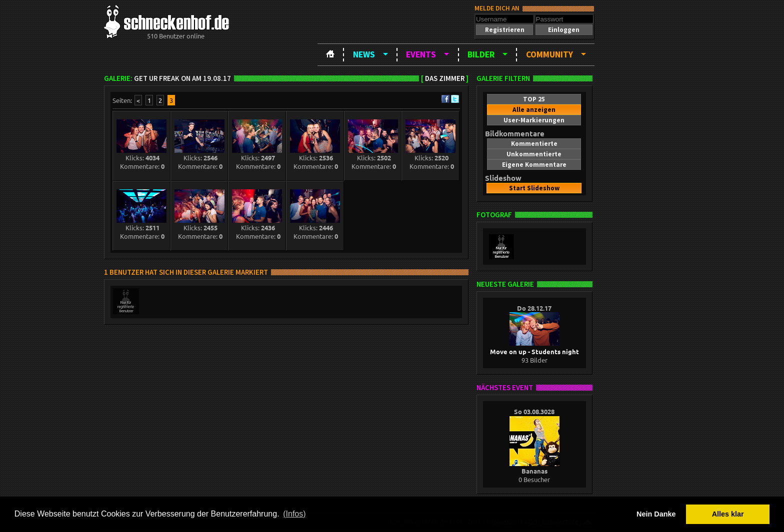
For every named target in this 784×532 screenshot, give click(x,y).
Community (549, 54)
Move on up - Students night (534, 347)
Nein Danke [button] (656, 514)
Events (421, 54)
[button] (504, 30)
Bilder (481, 54)
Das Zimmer (445, 78)
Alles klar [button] (728, 514)
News (364, 54)
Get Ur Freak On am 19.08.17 (182, 78)
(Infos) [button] (294, 514)
